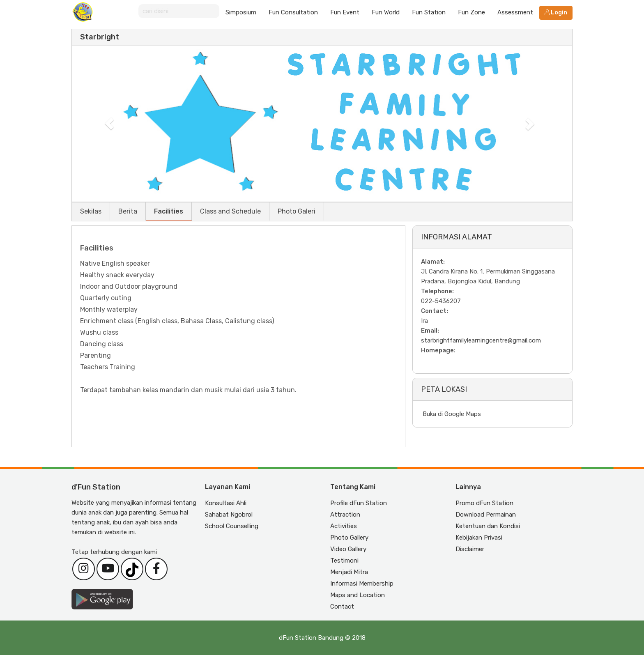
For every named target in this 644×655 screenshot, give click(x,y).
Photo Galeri (297, 211)
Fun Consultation (293, 12)
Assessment (515, 12)
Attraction (345, 515)
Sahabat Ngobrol (229, 515)
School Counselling (232, 526)
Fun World (386, 12)
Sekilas (91, 211)
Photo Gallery (349, 538)
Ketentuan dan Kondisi (488, 526)
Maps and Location (358, 595)
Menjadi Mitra (349, 572)
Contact (342, 607)
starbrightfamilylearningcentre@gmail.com (481, 340)
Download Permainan (486, 515)
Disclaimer (470, 549)
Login (556, 13)
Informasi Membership (362, 584)
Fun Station (429, 12)
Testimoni (344, 561)
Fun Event (345, 12)
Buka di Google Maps (452, 414)
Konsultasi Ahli (226, 503)
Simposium (241, 12)
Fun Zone (471, 12)
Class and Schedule (230, 211)
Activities (344, 526)
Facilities (169, 211)
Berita (128, 211)
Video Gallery (348, 549)
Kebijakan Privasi (479, 538)
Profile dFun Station (359, 503)
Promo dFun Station (484, 503)
